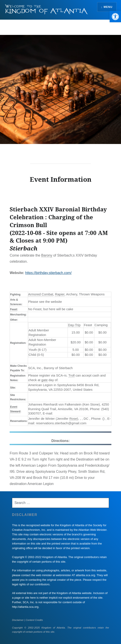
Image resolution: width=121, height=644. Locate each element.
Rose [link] (73, 419)
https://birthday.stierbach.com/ (48, 273)
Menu (108, 7)
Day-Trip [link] (74, 325)
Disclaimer (18, 620)
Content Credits (34, 620)
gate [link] (45, 380)
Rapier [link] (60, 294)
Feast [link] (13, 309)
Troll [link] (72, 375)
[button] (115, 17)
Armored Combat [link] (41, 294)
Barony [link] (47, 255)
